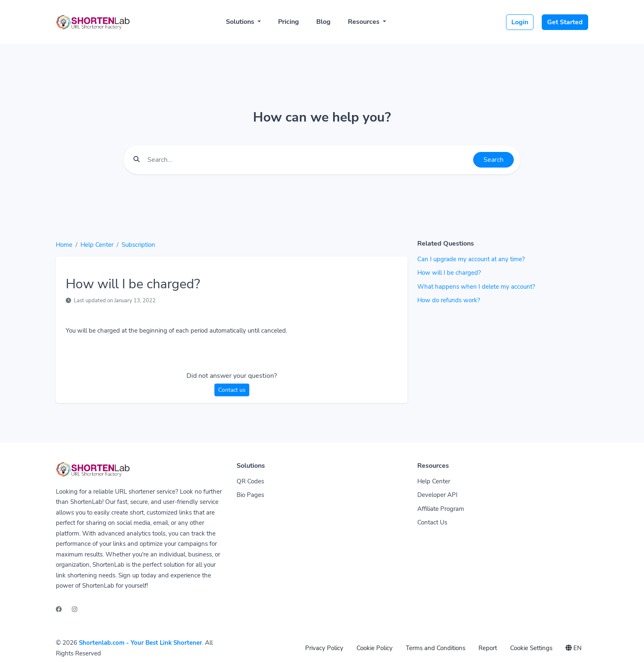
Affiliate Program (441, 509)
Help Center (97, 245)
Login (520, 22)
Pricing (289, 22)
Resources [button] (365, 22)
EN (574, 648)
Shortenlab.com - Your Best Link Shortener (140, 643)
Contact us (232, 390)
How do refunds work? (449, 300)
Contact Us (432, 522)
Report (488, 648)
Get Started (565, 22)
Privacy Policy (324, 648)
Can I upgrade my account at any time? (471, 259)
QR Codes (250, 481)
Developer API (437, 495)
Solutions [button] (241, 22)
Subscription (138, 245)
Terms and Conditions (436, 648)
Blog (323, 22)
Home (64, 245)
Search (493, 160)
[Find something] (308, 160)
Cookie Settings (531, 648)
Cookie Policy (375, 648)
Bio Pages (250, 495)
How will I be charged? (449, 273)
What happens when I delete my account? (476, 287)
